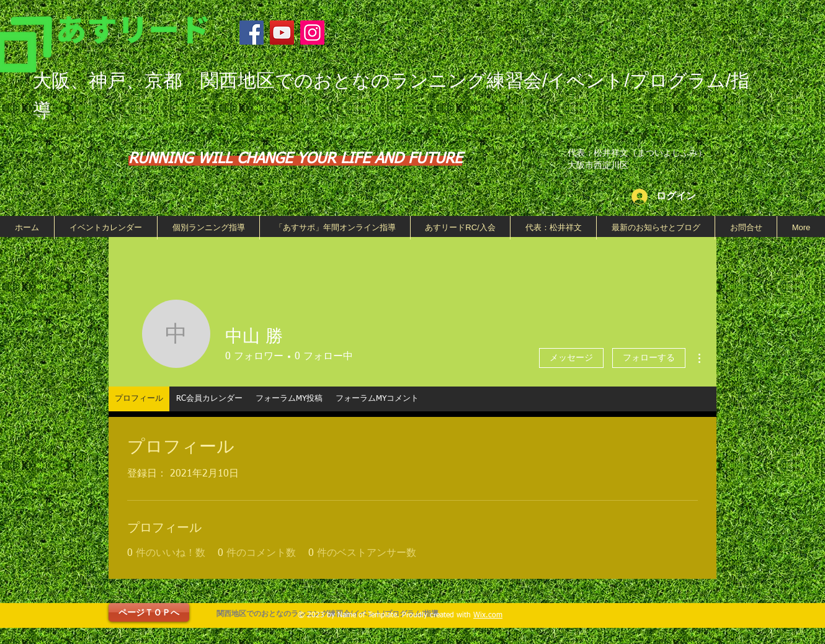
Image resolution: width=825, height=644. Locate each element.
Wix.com (488, 615)
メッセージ (571, 358)
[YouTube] (282, 33)
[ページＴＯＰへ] (149, 612)
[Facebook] (252, 33)
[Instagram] (312, 33)
